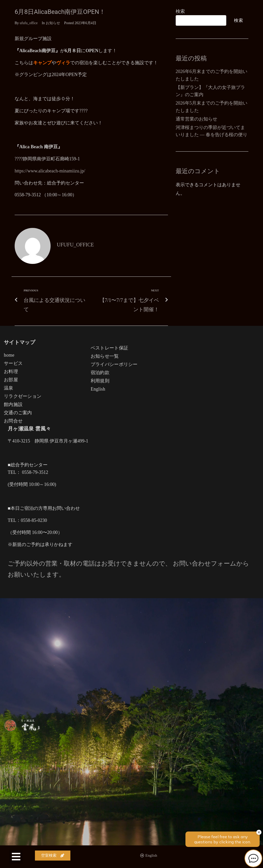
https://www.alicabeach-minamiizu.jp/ (50, 171)
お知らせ (53, 23)
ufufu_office (29, 23)
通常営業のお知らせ (196, 119)
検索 (180, 11)
